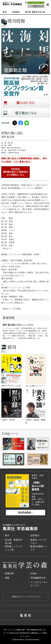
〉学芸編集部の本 (37, 578)
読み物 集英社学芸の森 (35, 12)
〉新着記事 (8, 573)
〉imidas (33, 573)
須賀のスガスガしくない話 (11, 386)
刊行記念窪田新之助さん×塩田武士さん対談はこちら (16, 172)
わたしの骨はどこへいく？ (35, 386)
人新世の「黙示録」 (9, 420)
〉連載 (6, 578)
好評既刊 (16, 12)
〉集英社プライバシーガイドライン (26, 597)
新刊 (5, 12)
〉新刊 (6, 535)
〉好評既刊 (34, 535)
